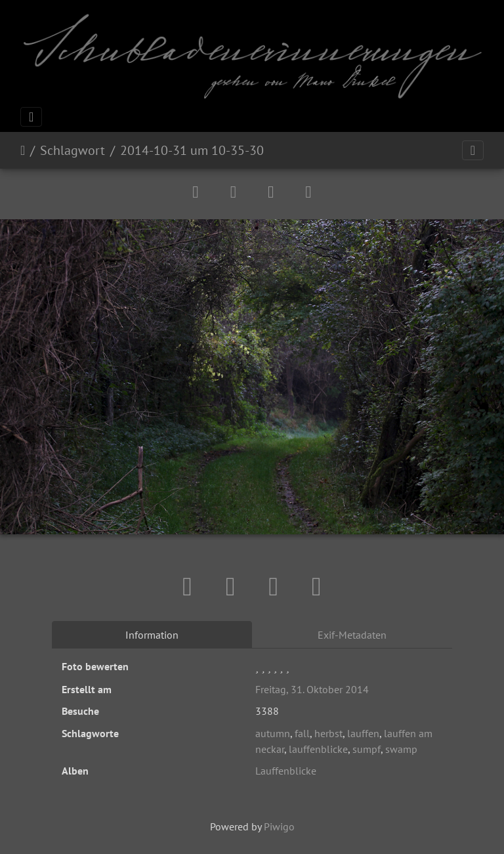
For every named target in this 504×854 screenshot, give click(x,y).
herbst (328, 733)
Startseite (23, 150)
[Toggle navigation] (31, 117)
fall (302, 733)
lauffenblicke (318, 749)
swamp (401, 749)
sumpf (367, 749)
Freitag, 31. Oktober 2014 (312, 689)
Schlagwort (73, 150)
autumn (273, 733)
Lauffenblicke (286, 771)
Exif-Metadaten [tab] (352, 635)
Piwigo (279, 826)
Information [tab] (152, 635)
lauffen (363, 733)
